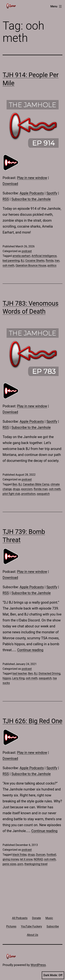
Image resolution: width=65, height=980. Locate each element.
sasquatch (43, 494)
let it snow (26, 859)
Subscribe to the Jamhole (31, 199)
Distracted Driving (50, 673)
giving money (11, 859)
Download (10, 184)
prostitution (28, 494)
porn (20, 864)
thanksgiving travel (36, 864)
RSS (6, 199)
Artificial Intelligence (44, 256)
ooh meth (8, 265)
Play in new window (32, 178)
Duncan (41, 855)
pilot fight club (11, 494)
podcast (27, 251)
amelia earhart (21, 256)
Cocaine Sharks (35, 261)
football (51, 855)
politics (52, 265)
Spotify (52, 193)
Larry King (18, 678)
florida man (41, 489)
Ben (15, 484)
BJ (22, 261)
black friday (19, 855)
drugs (16, 489)
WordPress (38, 965)
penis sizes (9, 864)
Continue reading (30, 650)
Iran (57, 261)
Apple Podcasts (32, 193)
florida (50, 261)
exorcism (27, 489)
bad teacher (20, 673)
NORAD (38, 859)
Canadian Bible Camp (36, 484)
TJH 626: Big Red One (32, 721)
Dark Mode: (53, 975)
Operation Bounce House (31, 265)
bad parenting (11, 261)
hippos (7, 678)
